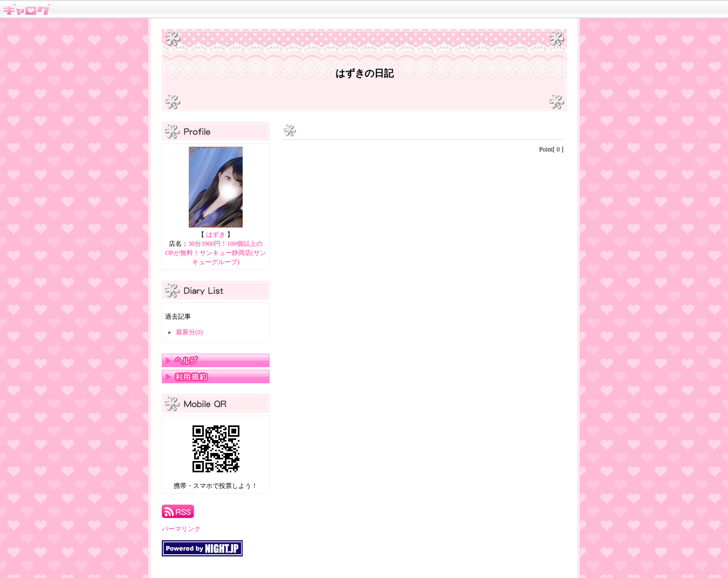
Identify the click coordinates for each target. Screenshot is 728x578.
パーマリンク (181, 529)
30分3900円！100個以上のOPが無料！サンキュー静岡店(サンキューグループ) (215, 253)
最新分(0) (189, 332)
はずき (216, 235)
